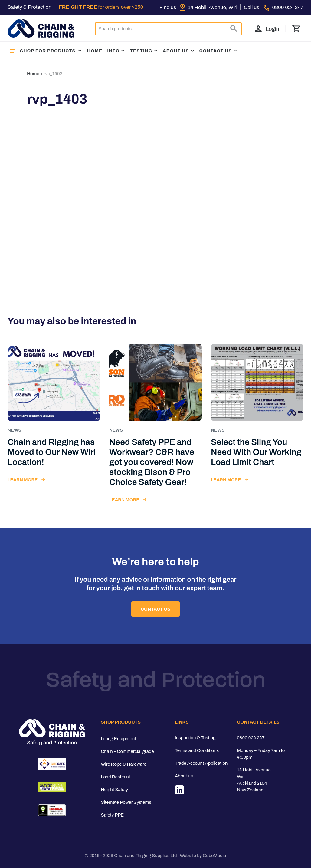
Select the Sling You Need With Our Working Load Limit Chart (256, 452)
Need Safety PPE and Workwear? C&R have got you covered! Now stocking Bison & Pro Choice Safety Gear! (152, 462)
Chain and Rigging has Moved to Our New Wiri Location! (52, 452)
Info (113, 51)
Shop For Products (51, 51)
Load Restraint (115, 777)
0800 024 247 (251, 738)
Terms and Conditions (197, 750)
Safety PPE (112, 815)
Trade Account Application (201, 763)
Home (95, 51)
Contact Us (216, 51)
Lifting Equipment (118, 739)
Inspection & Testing (195, 738)
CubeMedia (214, 856)
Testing (141, 51)
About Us (176, 51)
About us (184, 776)
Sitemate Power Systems (126, 802)
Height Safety (114, 790)
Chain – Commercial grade (127, 751)
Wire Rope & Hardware (124, 764)
